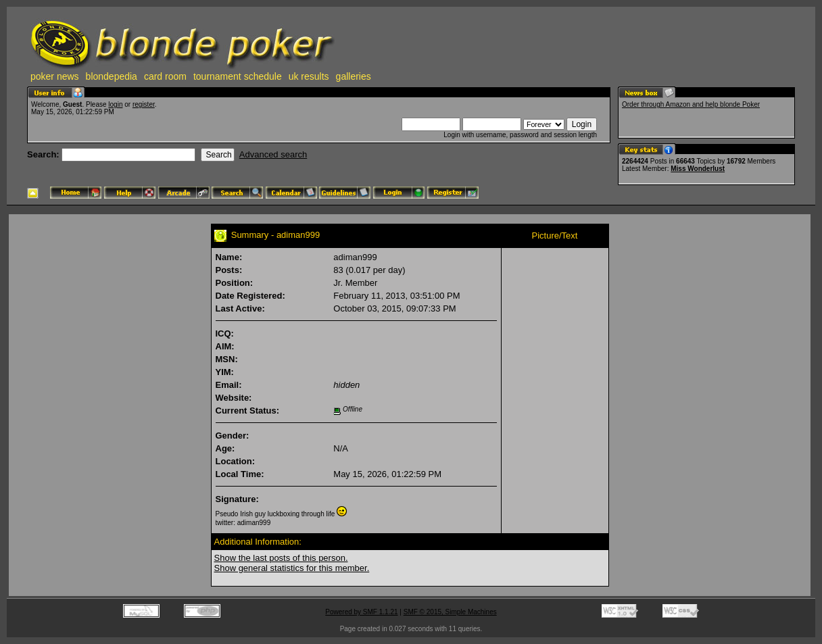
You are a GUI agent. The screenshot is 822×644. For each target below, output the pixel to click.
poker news (55, 76)
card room (165, 76)
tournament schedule (238, 76)
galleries (354, 76)
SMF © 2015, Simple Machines (450, 612)
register (144, 104)
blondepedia (112, 76)
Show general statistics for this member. (292, 568)
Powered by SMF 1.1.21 (361, 612)
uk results (309, 76)
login (115, 104)
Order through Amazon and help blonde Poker (691, 104)
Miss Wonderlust (698, 169)
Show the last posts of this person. (281, 558)
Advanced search (273, 154)
